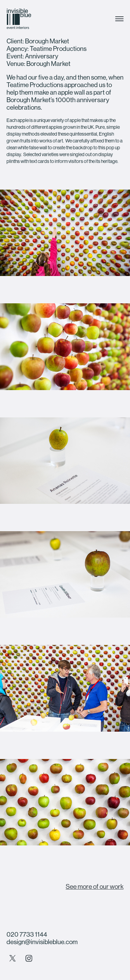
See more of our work (95, 887)
